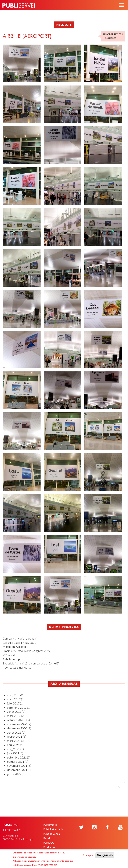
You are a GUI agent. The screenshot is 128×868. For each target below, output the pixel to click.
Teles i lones (110, 38)
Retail (47, 838)
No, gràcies (105, 855)
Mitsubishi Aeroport (15, 647)
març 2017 (14, 699)
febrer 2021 (15, 736)
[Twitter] (81, 827)
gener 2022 (14, 774)
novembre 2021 (17, 766)
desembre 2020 (17, 728)
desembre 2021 (17, 770)
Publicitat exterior (54, 829)
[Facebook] (107, 827)
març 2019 (14, 716)
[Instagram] (94, 827)
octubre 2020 (16, 720)
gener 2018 (14, 711)
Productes (49, 847)
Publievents (50, 825)
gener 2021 (14, 732)
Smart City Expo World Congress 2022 (27, 651)
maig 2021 (13, 749)
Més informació (47, 865)
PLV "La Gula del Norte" (17, 667)
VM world (9, 655)
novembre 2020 (17, 724)
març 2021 (14, 741)
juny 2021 (13, 753)
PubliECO (49, 843)
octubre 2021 (16, 762)
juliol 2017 (13, 703)
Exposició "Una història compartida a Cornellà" (31, 663)
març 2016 (14, 695)
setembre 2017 (17, 707)
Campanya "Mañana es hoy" (20, 638)
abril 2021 (13, 745)
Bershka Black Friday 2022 (19, 643)
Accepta (88, 855)
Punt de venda (52, 834)
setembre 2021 (17, 757)
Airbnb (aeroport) (14, 659)
